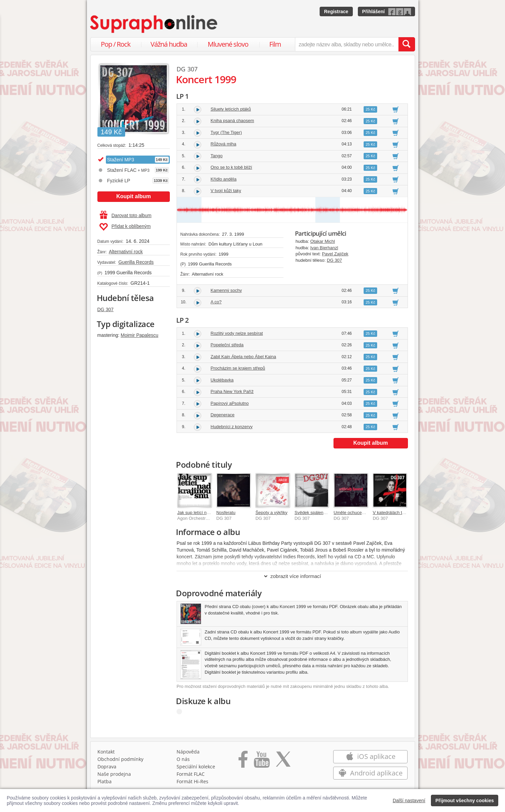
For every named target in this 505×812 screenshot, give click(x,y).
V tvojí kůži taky (226, 191)
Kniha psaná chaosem (233, 121)
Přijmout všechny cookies (465, 801)
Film (275, 44)
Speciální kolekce (196, 767)
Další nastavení (409, 801)
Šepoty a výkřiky (271, 513)
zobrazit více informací (292, 576)
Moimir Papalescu (140, 335)
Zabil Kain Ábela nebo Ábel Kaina (244, 357)
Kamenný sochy (226, 290)
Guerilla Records (136, 262)
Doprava (107, 767)
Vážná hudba (169, 44)
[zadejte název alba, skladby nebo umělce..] (347, 44)
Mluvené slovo (228, 44)
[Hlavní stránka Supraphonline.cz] (154, 24)
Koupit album (134, 196)
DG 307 (106, 309)
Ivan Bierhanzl (324, 248)
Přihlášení (374, 11)
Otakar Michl (323, 241)
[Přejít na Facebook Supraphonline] (243, 762)
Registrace (336, 11)
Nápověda (188, 752)
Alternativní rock (126, 252)
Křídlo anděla (224, 179)
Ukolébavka (222, 380)
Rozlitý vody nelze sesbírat (237, 333)
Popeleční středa (227, 345)
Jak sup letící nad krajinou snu (207, 513)
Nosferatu (226, 513)
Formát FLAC (191, 774)
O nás (183, 759)
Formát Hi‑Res (192, 781)
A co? (216, 302)
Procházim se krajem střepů (238, 368)
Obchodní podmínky (120, 759)
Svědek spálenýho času (318, 513)
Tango (217, 156)
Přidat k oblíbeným (125, 227)
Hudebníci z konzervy (232, 427)
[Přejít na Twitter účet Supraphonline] (283, 762)
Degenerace (223, 415)
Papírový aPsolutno (230, 403)
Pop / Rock (116, 44)
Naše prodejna (114, 774)
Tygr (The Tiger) (226, 132)
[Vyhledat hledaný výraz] (407, 44)
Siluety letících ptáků (231, 109)
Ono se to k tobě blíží (232, 167)
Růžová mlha (224, 144)
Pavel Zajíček (335, 254)
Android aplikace (371, 773)
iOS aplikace (371, 756)
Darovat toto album (126, 215)
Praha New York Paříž (232, 391)
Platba (105, 781)
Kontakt (106, 752)
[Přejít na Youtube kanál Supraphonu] (261, 762)
